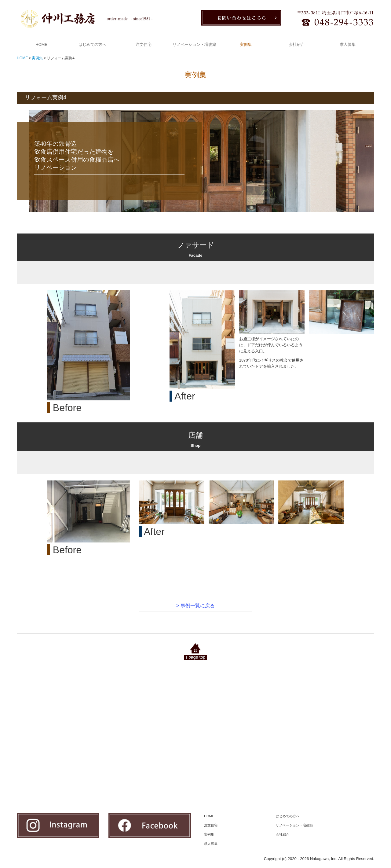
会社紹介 (297, 44)
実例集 (246, 44)
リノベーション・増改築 (194, 44)
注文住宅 (144, 44)
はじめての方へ (92, 44)
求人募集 (348, 44)
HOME (41, 44)
